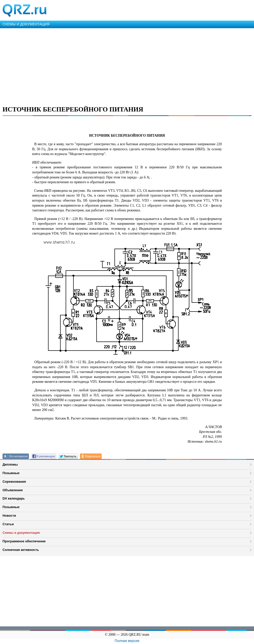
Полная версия (127, 641)
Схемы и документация (21, 533)
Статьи (8, 524)
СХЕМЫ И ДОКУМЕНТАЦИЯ (26, 24)
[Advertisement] (127, 66)
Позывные (11, 473)
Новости (9, 516)
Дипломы (10, 464)
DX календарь (14, 498)
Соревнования (14, 482)
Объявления (13, 490)
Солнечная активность (21, 550)
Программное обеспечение (24, 541)
